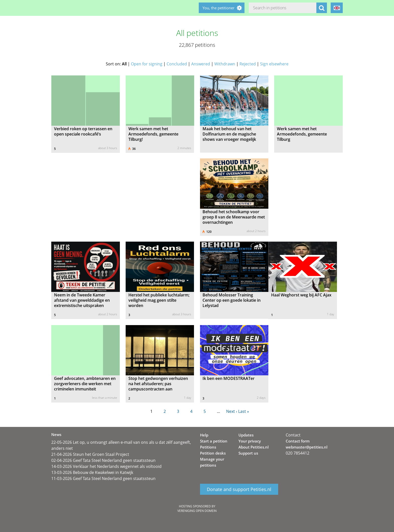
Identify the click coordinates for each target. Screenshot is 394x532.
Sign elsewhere (274, 64)
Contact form (298, 441)
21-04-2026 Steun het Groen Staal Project (90, 454)
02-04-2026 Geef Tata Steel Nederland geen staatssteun (103, 460)
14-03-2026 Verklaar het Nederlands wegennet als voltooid (106, 466)
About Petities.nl (254, 447)
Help (204, 435)
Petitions (208, 447)
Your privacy (250, 441)
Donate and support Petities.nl (239, 489)
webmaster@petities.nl (307, 447)
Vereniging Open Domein (197, 511)
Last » (244, 411)
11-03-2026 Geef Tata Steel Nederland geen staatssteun (103, 478)
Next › (232, 411)
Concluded (177, 64)
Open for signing (147, 64)
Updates (246, 435)
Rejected (248, 64)
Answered (201, 64)
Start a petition (214, 441)
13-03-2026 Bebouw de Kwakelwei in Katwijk (92, 472)
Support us (248, 453)
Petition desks (213, 453)
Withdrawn (225, 64)
